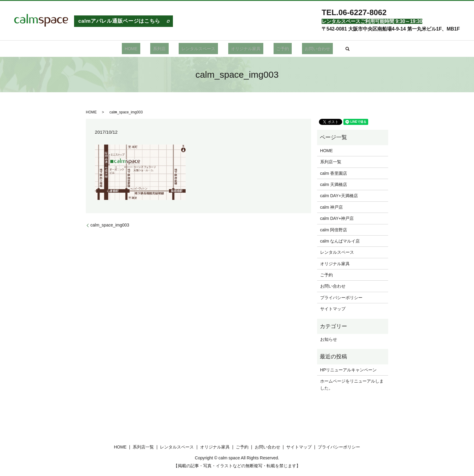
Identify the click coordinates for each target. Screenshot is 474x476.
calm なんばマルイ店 (340, 241)
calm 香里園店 (334, 173)
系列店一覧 (331, 162)
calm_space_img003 (110, 225)
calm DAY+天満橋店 (339, 196)
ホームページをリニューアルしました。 (352, 384)
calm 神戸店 (331, 207)
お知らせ (329, 339)
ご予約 (274, 49)
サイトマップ (333, 309)
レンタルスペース (201, 49)
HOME (145, 49)
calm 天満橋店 (334, 184)
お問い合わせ (304, 49)
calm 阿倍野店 (334, 230)
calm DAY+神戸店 (337, 218)
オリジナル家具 (243, 49)
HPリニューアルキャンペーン (348, 370)
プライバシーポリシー (341, 298)
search (331, 49)
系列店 (168, 49)
